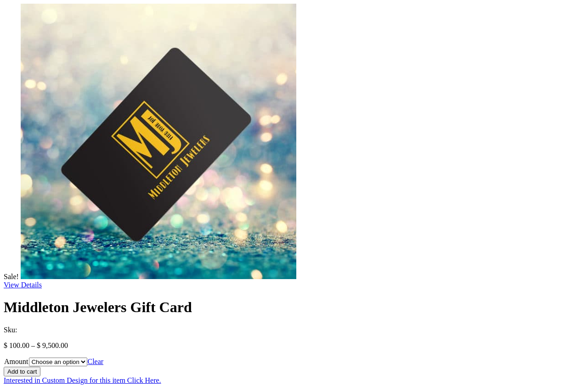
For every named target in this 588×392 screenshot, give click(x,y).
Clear (95, 361)
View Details (23, 285)
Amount (16, 361)
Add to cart (22, 372)
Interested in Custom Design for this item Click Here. (82, 380)
